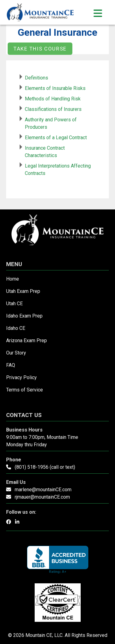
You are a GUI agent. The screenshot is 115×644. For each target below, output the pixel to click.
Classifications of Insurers (53, 109)
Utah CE (14, 304)
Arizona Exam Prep (27, 340)
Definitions (36, 78)
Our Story (16, 353)
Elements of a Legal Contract (56, 138)
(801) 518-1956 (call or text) (45, 467)
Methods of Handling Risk (53, 99)
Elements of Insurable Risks (55, 88)
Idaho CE (16, 328)
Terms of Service (25, 390)
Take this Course (40, 49)
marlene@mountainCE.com (43, 490)
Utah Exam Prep (23, 291)
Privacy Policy (21, 377)
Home (13, 279)
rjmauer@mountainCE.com (42, 497)
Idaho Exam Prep (24, 316)
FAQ (11, 365)
